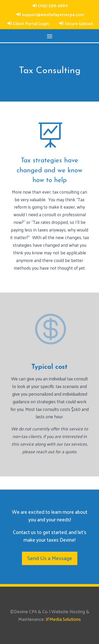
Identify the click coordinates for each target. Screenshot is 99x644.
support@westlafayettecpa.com (53, 14)
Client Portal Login (31, 23)
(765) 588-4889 (53, 5)
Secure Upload (79, 23)
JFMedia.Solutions (63, 619)
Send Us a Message (50, 558)
